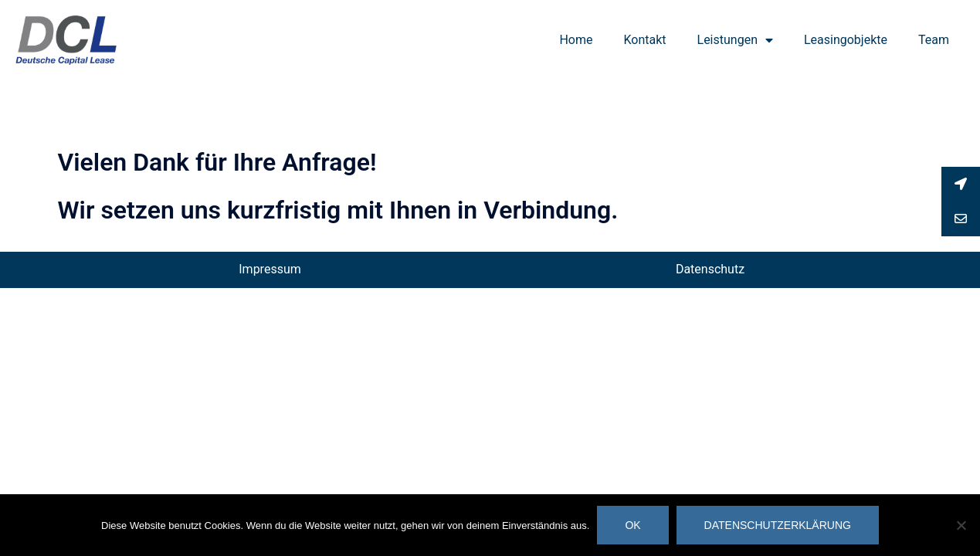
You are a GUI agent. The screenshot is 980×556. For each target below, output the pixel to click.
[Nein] (961, 525)
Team (934, 40)
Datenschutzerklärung (778, 525)
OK (632, 525)
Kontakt (644, 40)
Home (576, 40)
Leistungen (735, 40)
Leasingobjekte (846, 40)
